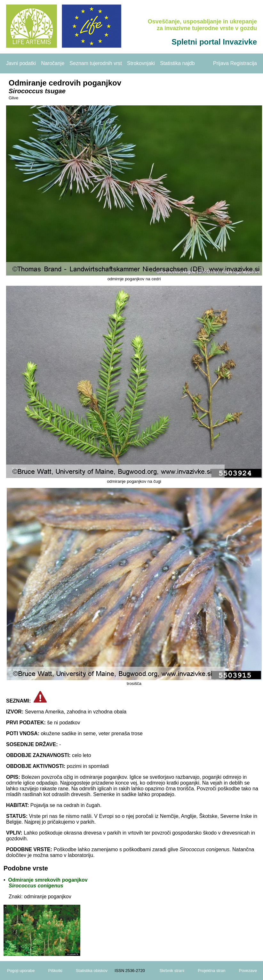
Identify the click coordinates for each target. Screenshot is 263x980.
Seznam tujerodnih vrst (96, 63)
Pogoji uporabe (21, 971)
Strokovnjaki (141, 63)
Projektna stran (211, 971)
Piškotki (55, 971)
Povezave (248, 971)
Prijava (221, 63)
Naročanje (53, 63)
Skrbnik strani (172, 971)
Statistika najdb (177, 63)
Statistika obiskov (92, 971)
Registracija (243, 63)
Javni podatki (21, 63)
